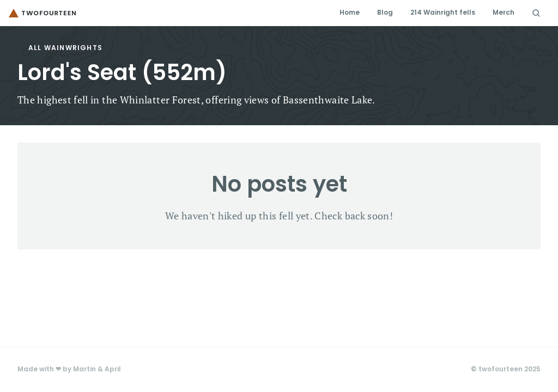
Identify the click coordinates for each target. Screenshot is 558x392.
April (113, 369)
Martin (84, 369)
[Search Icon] (536, 13)
